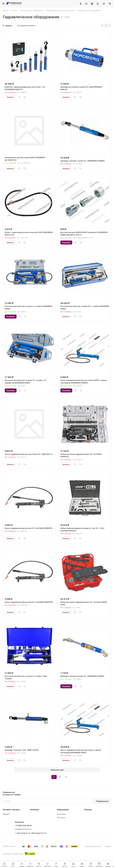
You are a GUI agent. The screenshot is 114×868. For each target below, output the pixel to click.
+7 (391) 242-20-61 (23, 826)
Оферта (108, 846)
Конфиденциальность (93, 846)
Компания (34, 810)
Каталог (6, 814)
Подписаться (102, 801)
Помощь (88, 810)
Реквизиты (62, 814)
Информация (63, 810)
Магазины (61, 818)
